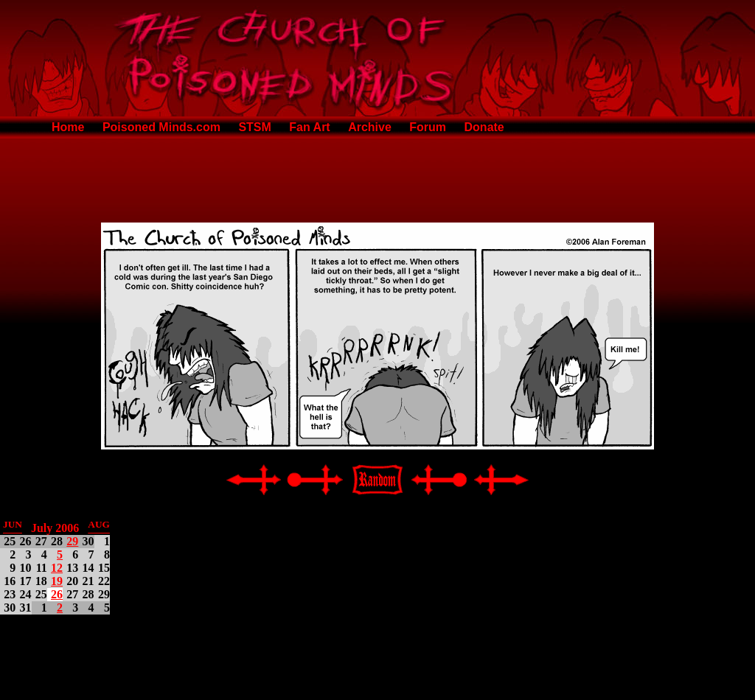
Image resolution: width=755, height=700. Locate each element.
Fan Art (309, 127)
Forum (428, 127)
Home (68, 127)
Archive (370, 127)
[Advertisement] (377, 178)
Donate (484, 127)
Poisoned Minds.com (161, 127)
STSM (254, 127)
